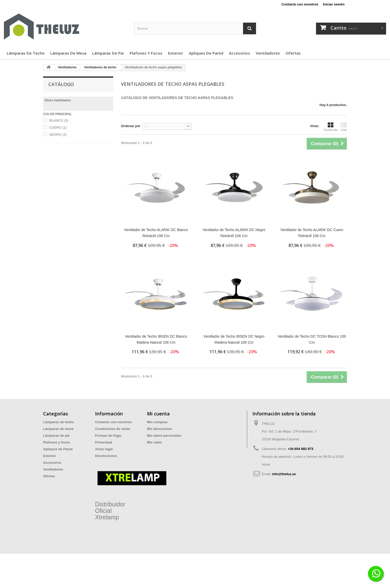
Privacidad (104, 442)
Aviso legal (104, 449)
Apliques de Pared (206, 53)
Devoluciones (106, 456)
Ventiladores (268, 53)
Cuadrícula (331, 127)
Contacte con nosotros (300, 4)
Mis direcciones (160, 429)
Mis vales (154, 442)
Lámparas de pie (108, 53)
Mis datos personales (164, 436)
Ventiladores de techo (100, 67)
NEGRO (58, 135)
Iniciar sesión (334, 4)
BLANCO (59, 120)
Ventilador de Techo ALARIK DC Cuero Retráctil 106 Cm (312, 233)
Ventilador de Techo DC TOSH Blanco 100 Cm (312, 339)
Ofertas (293, 53)
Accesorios (240, 53)
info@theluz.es (284, 474)
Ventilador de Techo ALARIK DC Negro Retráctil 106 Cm (234, 233)
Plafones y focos (146, 53)
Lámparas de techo (26, 53)
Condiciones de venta (112, 429)
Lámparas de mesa (68, 53)
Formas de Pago (108, 436)
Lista (344, 127)
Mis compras (157, 422)
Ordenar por (131, 126)
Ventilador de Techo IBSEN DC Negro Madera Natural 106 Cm (234, 339)
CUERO (58, 128)
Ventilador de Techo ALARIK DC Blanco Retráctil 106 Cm (156, 233)
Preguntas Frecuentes (113, 463)
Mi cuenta (158, 414)
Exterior (176, 53)
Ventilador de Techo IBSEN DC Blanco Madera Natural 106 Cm (156, 339)
